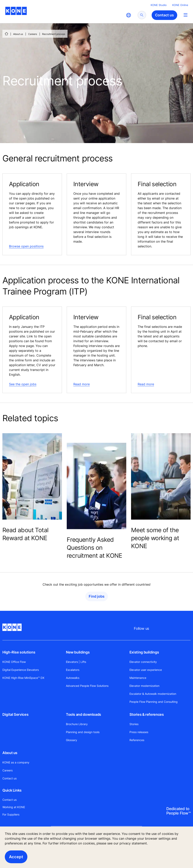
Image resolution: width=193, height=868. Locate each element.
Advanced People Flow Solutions (87, 686)
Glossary (72, 740)
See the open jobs (23, 384)
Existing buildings (144, 652)
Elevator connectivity (143, 662)
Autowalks (73, 678)
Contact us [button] (164, 15)
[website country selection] (128, 15)
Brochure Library (77, 724)
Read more (82, 384)
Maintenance (138, 678)
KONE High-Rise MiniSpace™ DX (23, 678)
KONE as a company (16, 762)
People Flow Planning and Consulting (154, 702)
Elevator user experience (146, 670)
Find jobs (97, 596)
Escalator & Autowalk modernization (153, 694)
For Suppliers (11, 814)
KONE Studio (159, 5)
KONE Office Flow (14, 662)
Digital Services (15, 714)
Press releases (139, 732)
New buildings (78, 652)
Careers (33, 34)
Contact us (9, 778)
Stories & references (147, 714)
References (137, 740)
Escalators (73, 670)
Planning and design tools (83, 732)
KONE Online (180, 5)
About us (18, 34)
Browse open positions (26, 246)
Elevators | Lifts (76, 662)
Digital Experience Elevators (21, 670)
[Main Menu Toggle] (186, 15)
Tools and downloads (84, 714)
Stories (134, 724)
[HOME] (6, 34)
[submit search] (142, 15)
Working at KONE (14, 807)
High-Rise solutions (19, 652)
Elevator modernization (144, 686)
